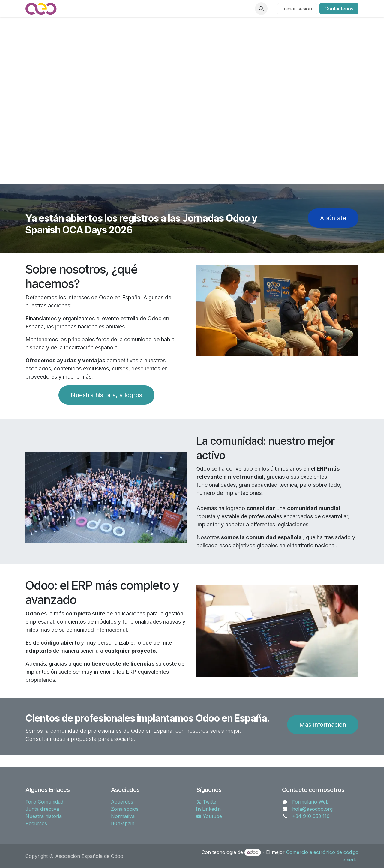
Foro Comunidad (44, 802)
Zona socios (125, 809)
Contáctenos (339, 9)
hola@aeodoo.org (312, 809)
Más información (323, 725)
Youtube (209, 816)
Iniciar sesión (297, 9)
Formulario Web (310, 802)
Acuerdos (122, 802)
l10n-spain (123, 823)
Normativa (123, 816)
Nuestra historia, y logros (106, 395)
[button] (261, 9)
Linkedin (209, 809)
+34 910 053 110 (311, 816)
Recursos (36, 823)
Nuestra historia (44, 816)
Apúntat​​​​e (333, 218)
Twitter (207, 802)
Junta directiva (42, 809)
